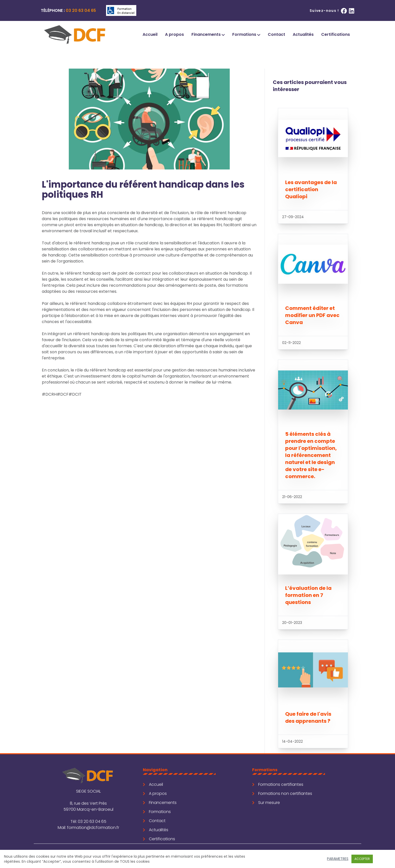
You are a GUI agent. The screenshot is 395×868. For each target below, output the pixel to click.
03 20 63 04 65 (81, 10)
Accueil (150, 34)
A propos (174, 34)
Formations (246, 34)
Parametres (338, 859)
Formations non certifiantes (282, 793)
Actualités (303, 34)
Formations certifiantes (278, 784)
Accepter (362, 859)
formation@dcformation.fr (93, 828)
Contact (276, 34)
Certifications (336, 34)
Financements (208, 34)
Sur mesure (266, 803)
